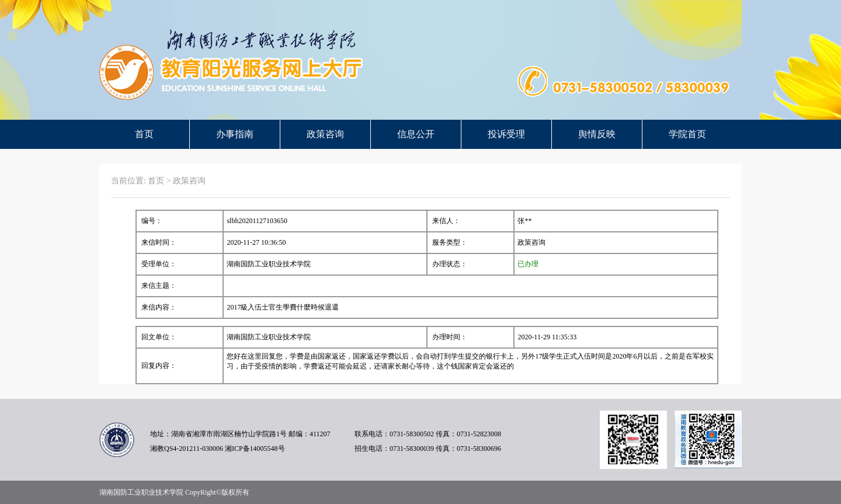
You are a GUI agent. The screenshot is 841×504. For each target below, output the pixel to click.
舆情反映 (597, 134)
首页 (144, 134)
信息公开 (416, 134)
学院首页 (687, 134)
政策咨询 (325, 134)
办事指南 (235, 134)
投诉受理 (506, 134)
